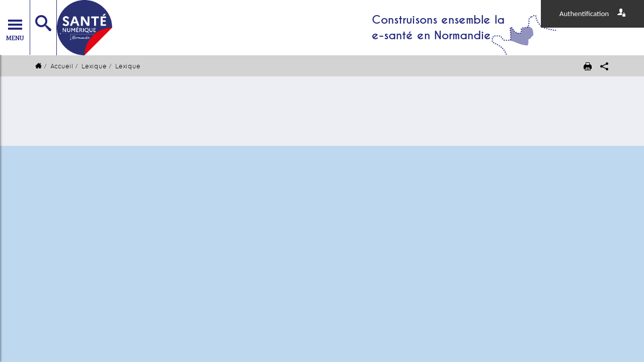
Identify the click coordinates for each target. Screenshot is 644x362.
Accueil (62, 66)
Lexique (94, 66)
